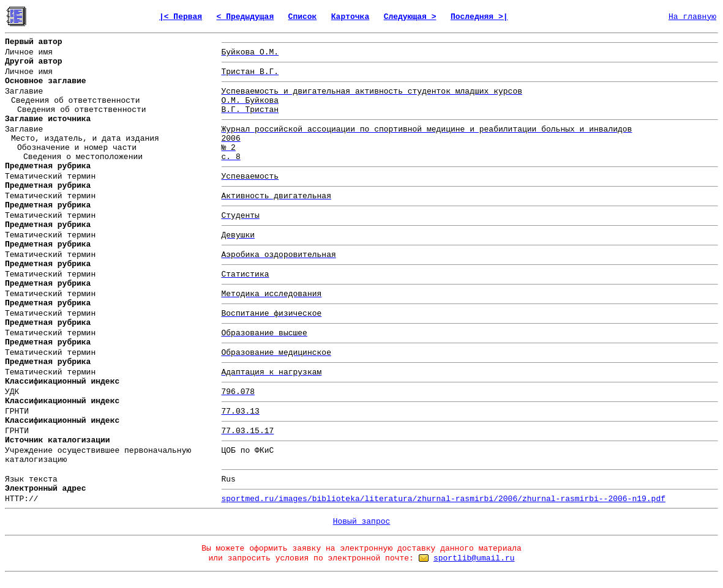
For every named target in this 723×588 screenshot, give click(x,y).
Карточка (350, 17)
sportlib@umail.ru (474, 558)
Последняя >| (479, 17)
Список (303, 17)
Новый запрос (362, 522)
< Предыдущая (245, 17)
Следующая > (410, 17)
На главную (692, 17)
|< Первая (181, 17)
